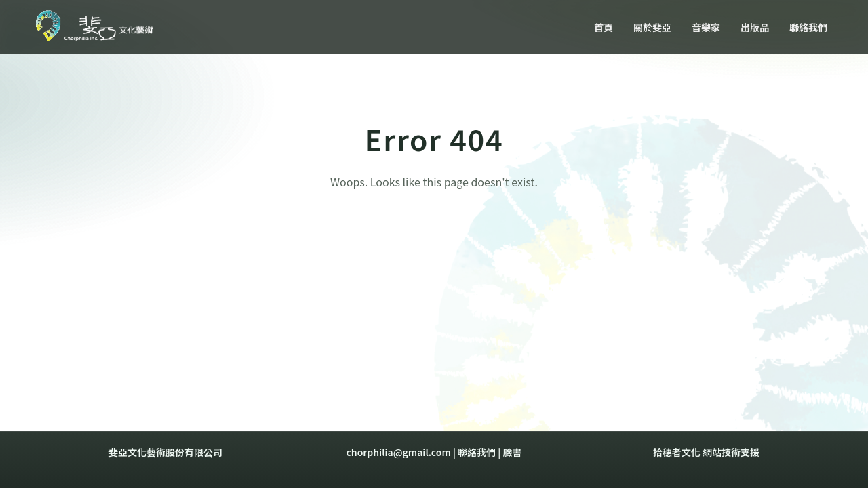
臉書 (512, 452)
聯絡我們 (477, 452)
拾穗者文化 (677, 452)
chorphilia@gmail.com (399, 452)
